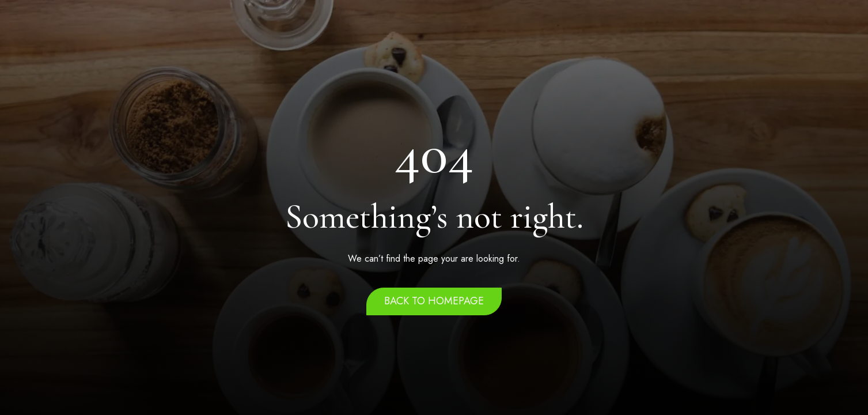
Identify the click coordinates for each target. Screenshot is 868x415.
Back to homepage (434, 301)
